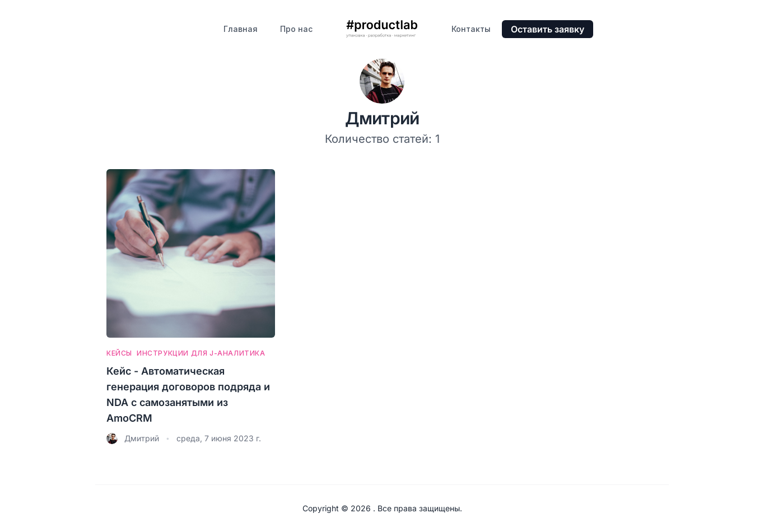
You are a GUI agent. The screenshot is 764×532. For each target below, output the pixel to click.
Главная (241, 29)
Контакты (471, 29)
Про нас (296, 29)
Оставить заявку (548, 29)
